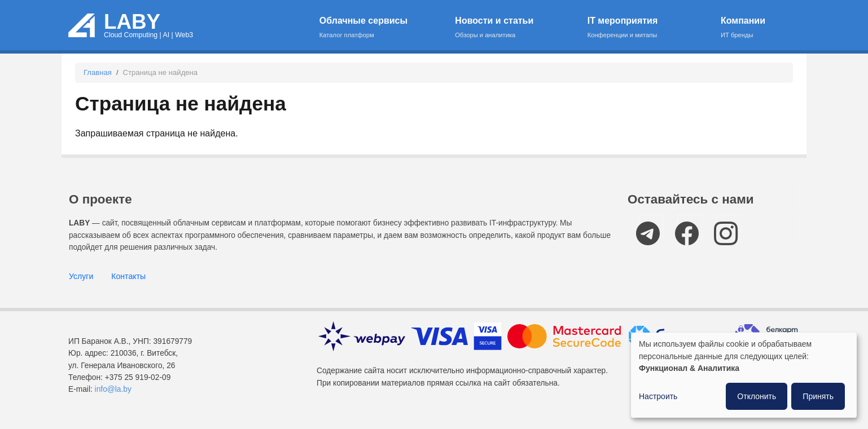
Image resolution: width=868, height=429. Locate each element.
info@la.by (113, 389)
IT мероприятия (647, 28)
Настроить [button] (658, 396)
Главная (98, 72)
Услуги (81, 276)
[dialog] (744, 375)
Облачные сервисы (380, 28)
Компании (753, 28)
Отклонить (757, 396)
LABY (132, 22)
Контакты (128, 276)
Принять (818, 396)
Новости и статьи (514, 28)
